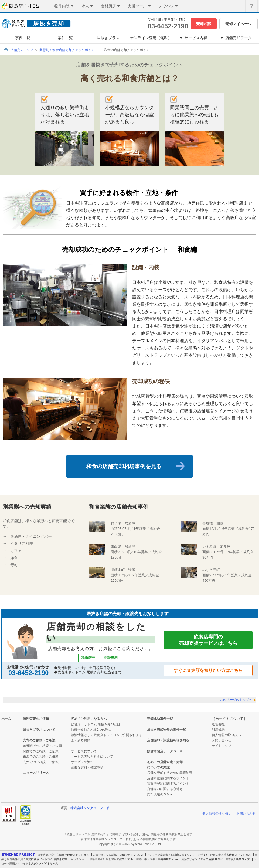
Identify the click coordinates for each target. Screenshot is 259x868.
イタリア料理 (22, 543)
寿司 (14, 565)
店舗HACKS (216, 859)
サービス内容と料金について (92, 757)
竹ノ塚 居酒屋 (123, 523)
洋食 (14, 558)
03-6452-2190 (168, 26)
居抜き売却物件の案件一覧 (166, 730)
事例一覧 (23, 38)
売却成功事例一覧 (160, 719)
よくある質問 (81, 740)
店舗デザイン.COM (131, 855)
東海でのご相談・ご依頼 (41, 757)
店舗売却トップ (22, 50)
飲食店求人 (217, 855)
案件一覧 (65, 38)
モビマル (127, 859)
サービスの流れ (82, 762)
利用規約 (218, 730)
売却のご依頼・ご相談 (39, 740)
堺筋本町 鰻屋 (123, 570)
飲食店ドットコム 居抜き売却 (49, 859)
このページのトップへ (238, 700)
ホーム (6, 719)
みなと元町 (211, 570)
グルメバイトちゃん (46, 864)
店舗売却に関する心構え (165, 789)
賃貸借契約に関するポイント (168, 784)
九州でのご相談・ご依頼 (41, 762)
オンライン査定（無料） (151, 38)
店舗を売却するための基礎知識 (170, 773)
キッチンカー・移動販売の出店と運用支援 (96, 859)
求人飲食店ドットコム (237, 855)
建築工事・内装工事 (148, 859)
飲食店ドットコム (78, 855)
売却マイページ (238, 24)
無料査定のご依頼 (36, 719)
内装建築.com (169, 859)
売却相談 (204, 24)
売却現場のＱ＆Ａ (160, 794)
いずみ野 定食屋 (216, 547)
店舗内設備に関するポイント (168, 778)
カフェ (16, 551)
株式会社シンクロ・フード (90, 808)
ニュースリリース (36, 773)
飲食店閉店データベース (165, 751)
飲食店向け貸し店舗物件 (52, 855)
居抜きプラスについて (39, 730)
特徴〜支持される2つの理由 (91, 730)
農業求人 (231, 859)
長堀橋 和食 (213, 523)
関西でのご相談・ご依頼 (41, 751)
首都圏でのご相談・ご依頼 (42, 746)
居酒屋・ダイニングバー (31, 536)
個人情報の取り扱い (226, 735)
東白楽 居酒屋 (123, 547)
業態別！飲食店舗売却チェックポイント (69, 50)
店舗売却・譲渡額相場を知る (168, 740)
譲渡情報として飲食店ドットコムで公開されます (107, 735)
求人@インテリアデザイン (192, 855)
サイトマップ (221, 746)
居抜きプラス (108, 38)
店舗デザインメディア (195, 859)
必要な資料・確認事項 (87, 767)
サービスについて (84, 751)
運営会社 (218, 724)
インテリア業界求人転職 (161, 855)
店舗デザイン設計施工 (106, 855)
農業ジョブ (243, 859)
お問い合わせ (221, 740)
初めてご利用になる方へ (89, 719)
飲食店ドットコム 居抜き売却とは (96, 724)
